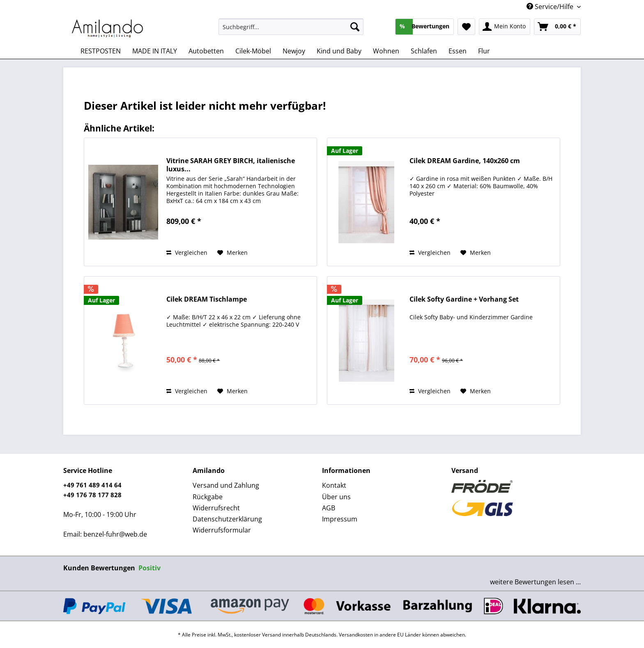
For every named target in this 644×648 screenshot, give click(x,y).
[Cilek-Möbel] (253, 51)
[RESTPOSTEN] (101, 51)
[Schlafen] (424, 51)
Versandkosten (356, 635)
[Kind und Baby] (339, 51)
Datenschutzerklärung (227, 519)
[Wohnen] (386, 51)
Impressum (340, 519)
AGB (329, 508)
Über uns (336, 497)
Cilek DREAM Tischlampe (207, 299)
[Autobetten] (206, 51)
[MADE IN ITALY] (155, 51)
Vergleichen (187, 253)
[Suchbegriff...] (291, 27)
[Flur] (484, 51)
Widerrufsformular (222, 530)
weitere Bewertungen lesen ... (535, 582)
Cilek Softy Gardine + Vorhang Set (464, 299)
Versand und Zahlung (226, 485)
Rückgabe (208, 497)
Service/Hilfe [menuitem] (551, 7)
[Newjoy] (294, 51)
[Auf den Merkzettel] (232, 253)
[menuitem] (291, 31)
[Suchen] (355, 27)
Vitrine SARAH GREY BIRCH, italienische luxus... (231, 165)
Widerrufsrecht (216, 508)
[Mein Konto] (505, 27)
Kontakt (334, 485)
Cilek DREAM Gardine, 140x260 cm (465, 161)
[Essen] (458, 51)
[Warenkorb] (557, 27)
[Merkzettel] (466, 27)
